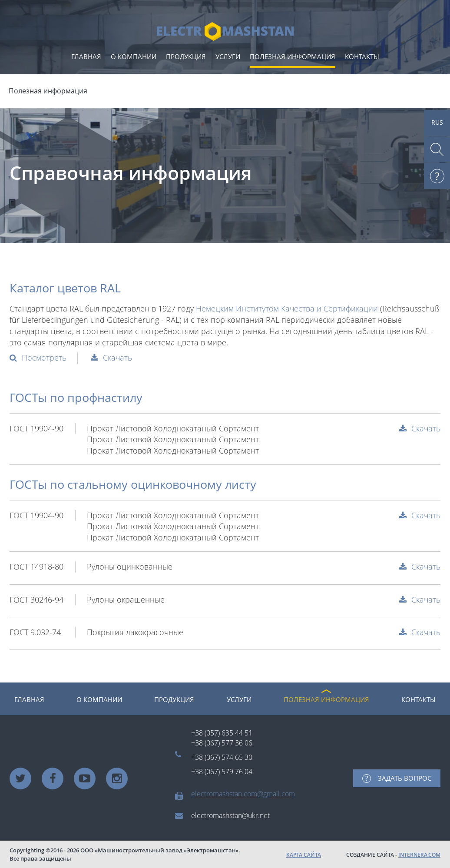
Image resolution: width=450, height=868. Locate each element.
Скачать (117, 358)
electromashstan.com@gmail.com (243, 794)
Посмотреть (44, 358)
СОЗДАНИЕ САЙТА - (393, 855)
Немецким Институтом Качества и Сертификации (287, 308)
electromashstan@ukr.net (230, 815)
